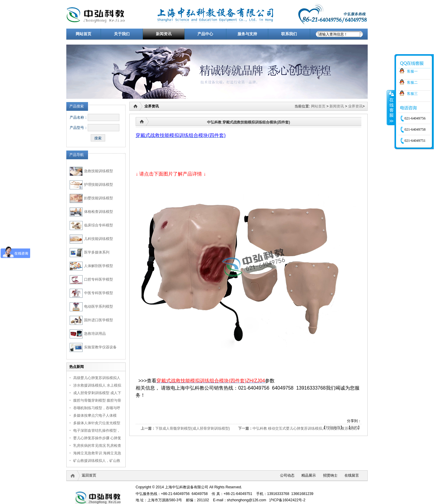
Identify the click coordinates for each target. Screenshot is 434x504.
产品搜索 (77, 106)
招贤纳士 (330, 475)
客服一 (412, 71)
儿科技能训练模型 (99, 239)
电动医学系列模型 (99, 306)
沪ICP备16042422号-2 (287, 500)
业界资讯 (355, 106)
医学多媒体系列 (97, 252)
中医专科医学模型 (99, 293)
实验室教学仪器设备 (100, 347)
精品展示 (309, 475)
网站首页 (318, 106)
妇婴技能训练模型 (99, 198)
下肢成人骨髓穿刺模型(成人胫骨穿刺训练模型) (193, 428)
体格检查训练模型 (99, 212)
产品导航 (77, 155)
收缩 (391, 107)
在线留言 (352, 475)
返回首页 (89, 475)
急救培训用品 (95, 334)
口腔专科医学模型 (99, 279)
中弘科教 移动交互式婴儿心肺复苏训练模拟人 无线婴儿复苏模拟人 (306, 428)
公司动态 (287, 475)
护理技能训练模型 (99, 185)
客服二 (412, 82)
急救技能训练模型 (99, 171)
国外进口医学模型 (99, 320)
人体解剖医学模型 (99, 266)
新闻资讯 (337, 106)
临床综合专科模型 (99, 225)
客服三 (412, 94)
